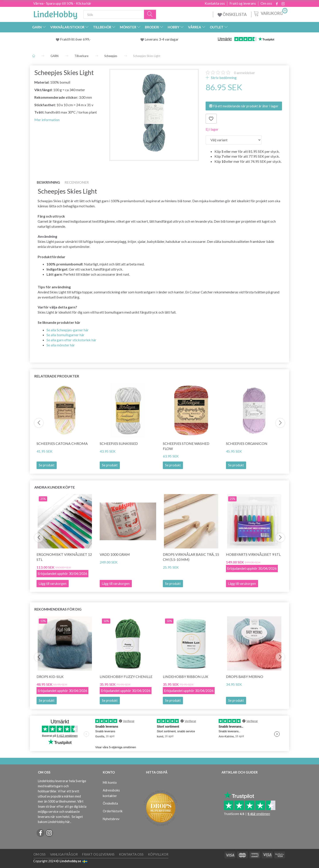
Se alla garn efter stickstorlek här (71, 340)
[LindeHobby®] (55, 14)
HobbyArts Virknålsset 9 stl (253, 554)
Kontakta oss (215, 3)
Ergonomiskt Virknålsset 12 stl (64, 557)
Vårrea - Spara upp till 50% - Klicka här (62, 3)
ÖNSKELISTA (232, 14)
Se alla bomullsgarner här (65, 335)
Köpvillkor (158, 854)
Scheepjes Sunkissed (119, 443)
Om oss (266, 3)
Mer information (47, 120)
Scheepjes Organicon (247, 443)
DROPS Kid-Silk (50, 677)
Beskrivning (48, 182)
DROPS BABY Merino (245, 677)
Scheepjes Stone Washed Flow (186, 446)
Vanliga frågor (64, 854)
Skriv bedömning (223, 78)
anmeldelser (244, 73)
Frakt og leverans (243, 3)
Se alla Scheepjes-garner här (68, 330)
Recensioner (77, 182)
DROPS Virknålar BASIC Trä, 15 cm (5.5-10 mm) (191, 557)
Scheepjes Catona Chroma (62, 443)
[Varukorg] (270, 13)
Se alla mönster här (61, 345)
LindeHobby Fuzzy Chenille (126, 677)
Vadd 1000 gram (115, 554)
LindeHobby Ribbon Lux (185, 677)
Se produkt (47, 465)
